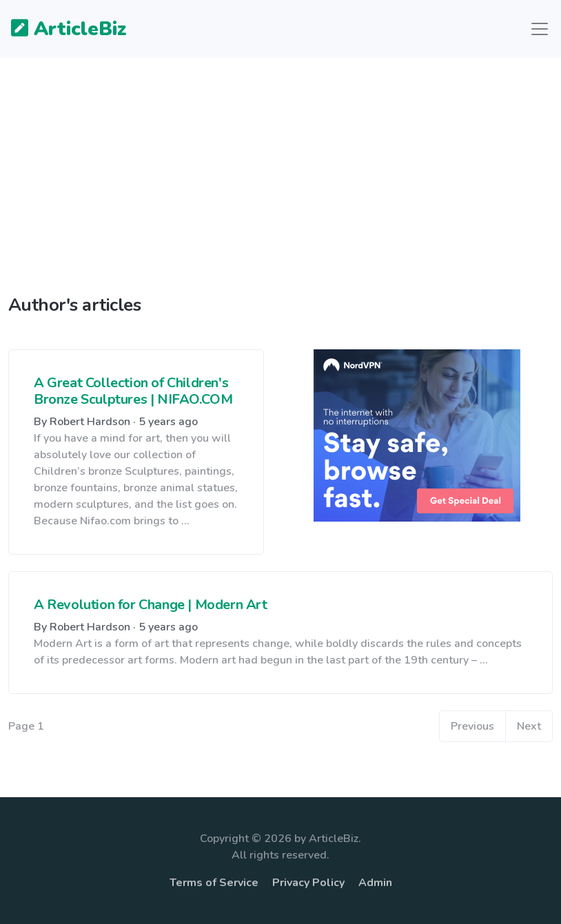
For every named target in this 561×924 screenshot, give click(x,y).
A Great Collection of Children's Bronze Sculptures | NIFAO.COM (133, 391)
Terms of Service (214, 883)
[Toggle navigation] (540, 29)
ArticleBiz (60, 30)
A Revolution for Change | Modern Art (151, 605)
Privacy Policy (308, 883)
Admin (375, 883)
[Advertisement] (280, 187)
